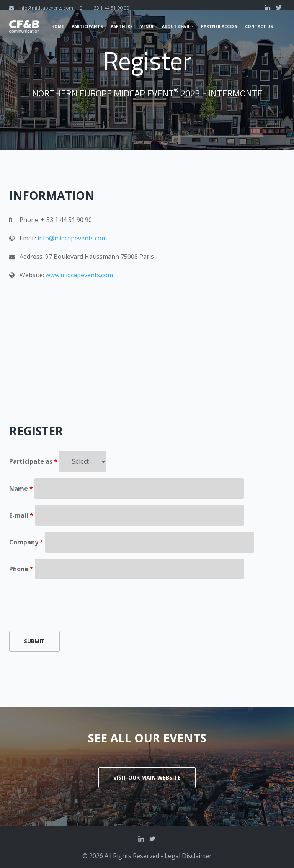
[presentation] (67, 600)
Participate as (33, 461)
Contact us (259, 26)
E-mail (21, 515)
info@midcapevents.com (46, 8)
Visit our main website (147, 777)
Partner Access (219, 26)
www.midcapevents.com (79, 275)
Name (21, 489)
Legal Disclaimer (188, 856)
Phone (21, 569)
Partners (122, 26)
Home (58, 26)
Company (26, 542)
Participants (87, 26)
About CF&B (176, 26)
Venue (147, 26)
